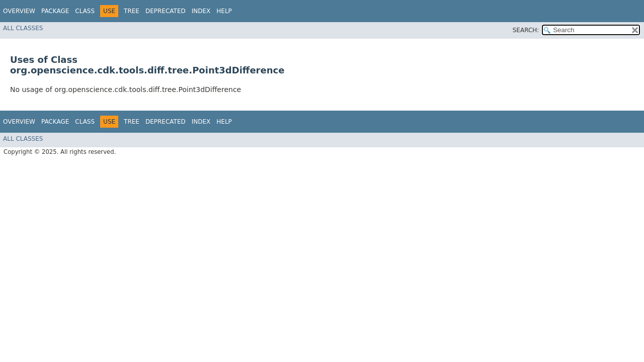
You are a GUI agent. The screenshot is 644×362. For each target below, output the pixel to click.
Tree (132, 11)
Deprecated (166, 11)
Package (55, 11)
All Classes (23, 28)
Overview (19, 11)
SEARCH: (526, 30)
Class (85, 11)
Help (224, 11)
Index (201, 11)
